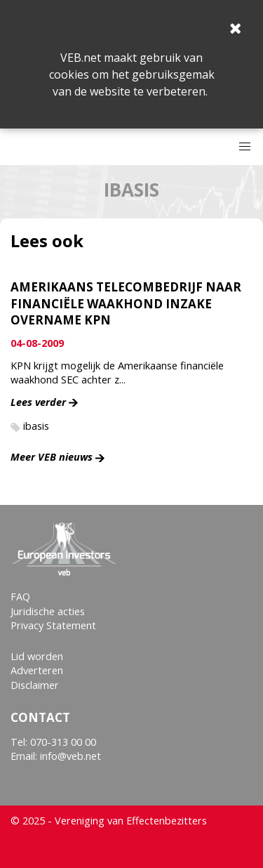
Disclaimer (35, 685)
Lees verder (38, 402)
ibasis (36, 426)
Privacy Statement (53, 625)
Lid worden (37, 656)
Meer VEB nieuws (52, 457)
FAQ (20, 597)
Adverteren (37, 670)
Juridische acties (48, 611)
